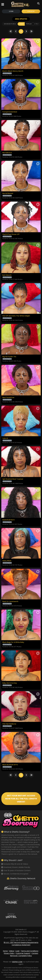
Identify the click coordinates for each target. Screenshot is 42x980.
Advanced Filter (10, 24)
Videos (12, 951)
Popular (29, 24)
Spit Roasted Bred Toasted (13, 479)
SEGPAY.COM (17, 962)
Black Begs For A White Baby (13, 642)
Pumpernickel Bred (10, 112)
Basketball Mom (9, 520)
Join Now (31, 11)
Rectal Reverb (8, 193)
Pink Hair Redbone (9, 724)
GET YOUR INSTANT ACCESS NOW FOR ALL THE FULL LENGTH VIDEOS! (21, 799)
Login (11, 11)
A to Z (36, 24)
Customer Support (23, 953)
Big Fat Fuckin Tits (9, 357)
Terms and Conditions (30, 951)
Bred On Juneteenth (10, 602)
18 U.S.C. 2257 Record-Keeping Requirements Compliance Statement (21, 944)
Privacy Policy (9, 953)
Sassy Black (7, 561)
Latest (21, 24)
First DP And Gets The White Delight (16, 316)
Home (5, 951)
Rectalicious (7, 153)
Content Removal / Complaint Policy (24, 954)
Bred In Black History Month (13, 71)
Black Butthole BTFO (10, 765)
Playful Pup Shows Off (11, 234)
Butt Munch (7, 275)
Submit (5, 438)
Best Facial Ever (8, 398)
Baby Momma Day (10, 683)
